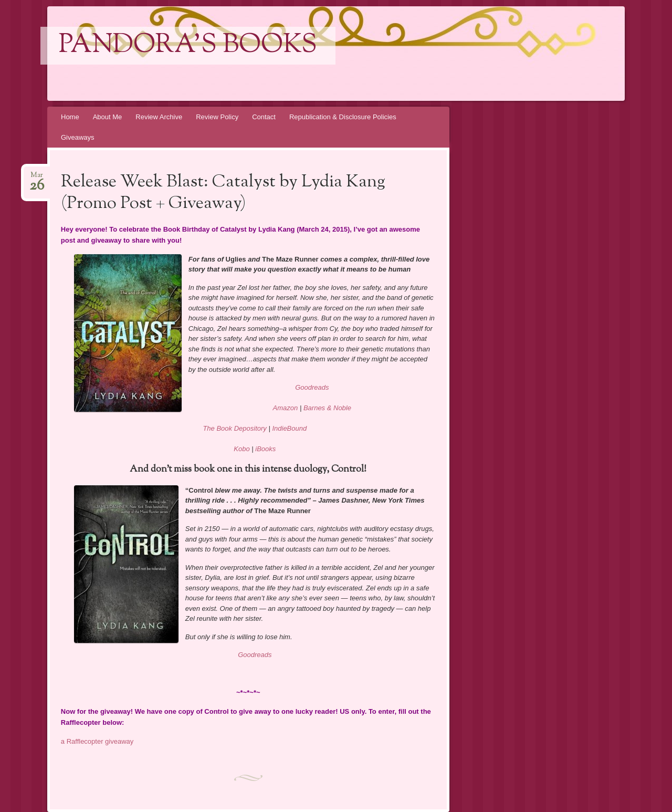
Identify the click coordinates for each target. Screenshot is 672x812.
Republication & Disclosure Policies (343, 117)
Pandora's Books (188, 46)
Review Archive (159, 117)
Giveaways (78, 137)
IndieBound (289, 428)
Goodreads (312, 387)
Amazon (286, 408)
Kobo (241, 449)
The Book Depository (234, 428)
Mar (37, 178)
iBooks (265, 449)
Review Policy (217, 117)
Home (70, 117)
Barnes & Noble (327, 408)
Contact (264, 117)
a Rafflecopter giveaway (97, 741)
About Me (108, 117)
